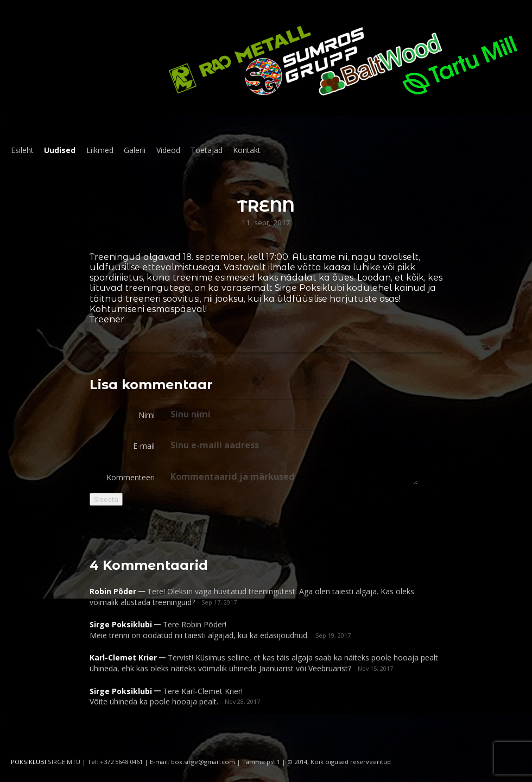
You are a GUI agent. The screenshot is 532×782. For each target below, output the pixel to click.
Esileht (22, 150)
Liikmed (100, 150)
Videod (168, 150)
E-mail (144, 446)
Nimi (147, 415)
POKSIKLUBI (28, 762)
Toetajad (207, 150)
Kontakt (247, 150)
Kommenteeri (131, 477)
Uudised (60, 150)
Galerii (135, 150)
